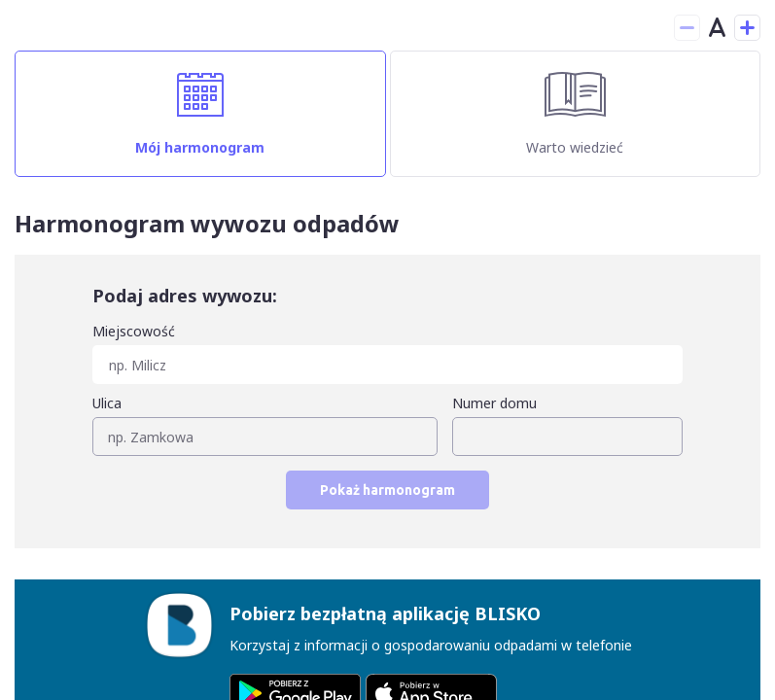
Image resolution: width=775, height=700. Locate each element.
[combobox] (387, 353)
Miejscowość (134, 331)
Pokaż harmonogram (387, 490)
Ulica (107, 403)
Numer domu (494, 403)
